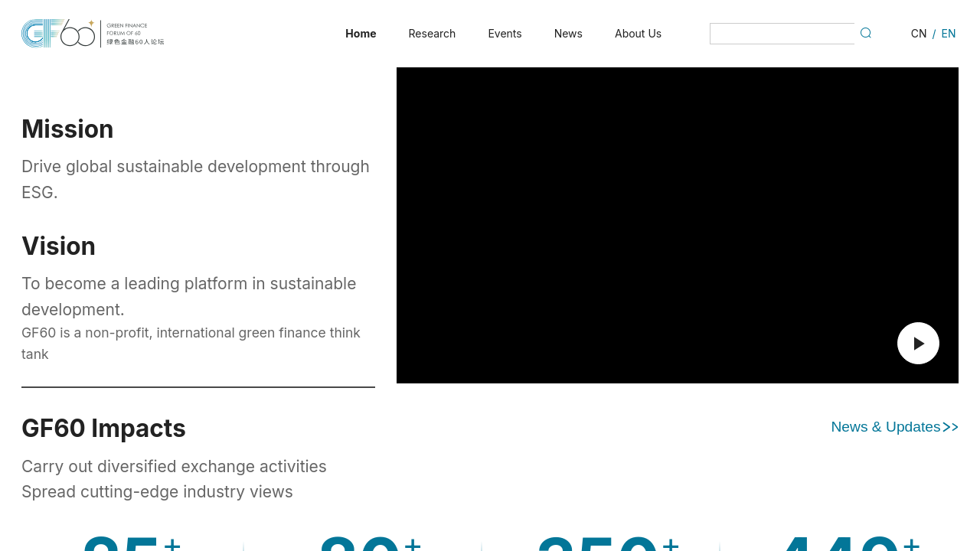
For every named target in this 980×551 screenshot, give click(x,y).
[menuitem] (361, 34)
